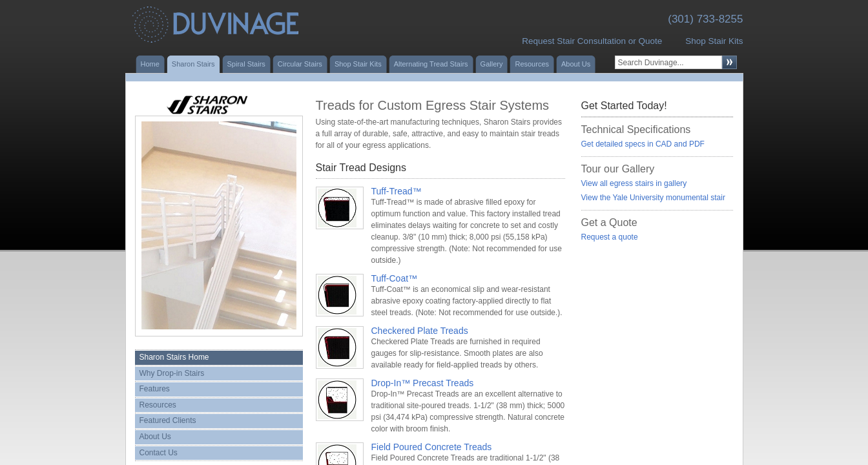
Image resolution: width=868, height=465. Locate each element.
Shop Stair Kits (714, 41)
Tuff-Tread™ (397, 191)
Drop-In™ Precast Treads (423, 383)
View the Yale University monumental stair (653, 198)
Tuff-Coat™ (395, 278)
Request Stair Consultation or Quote (592, 41)
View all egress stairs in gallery (634, 183)
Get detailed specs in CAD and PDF (643, 144)
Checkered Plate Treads (420, 331)
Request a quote (610, 237)
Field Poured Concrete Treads (432, 447)
